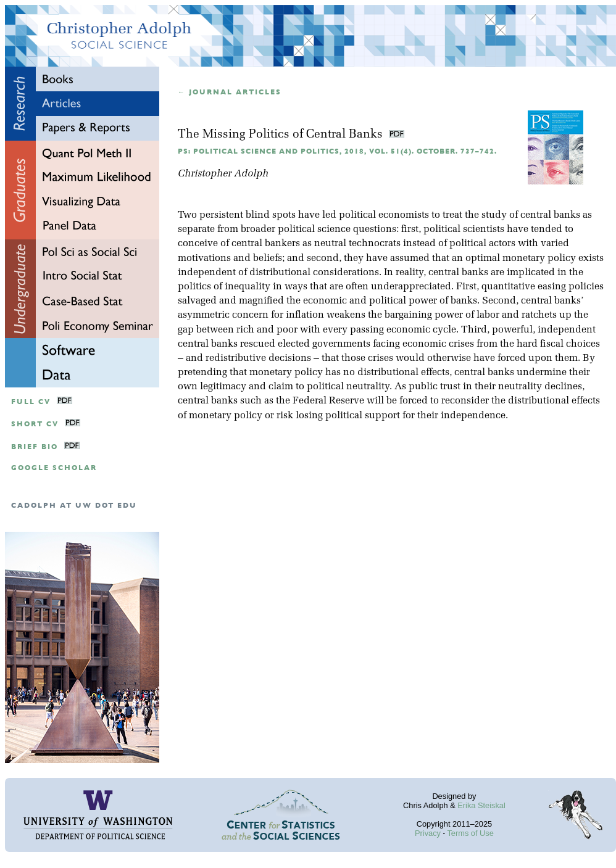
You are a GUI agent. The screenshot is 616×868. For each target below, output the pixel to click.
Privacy (428, 833)
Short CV (35, 424)
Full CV (31, 402)
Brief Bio (35, 447)
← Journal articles (230, 92)
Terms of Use (470, 833)
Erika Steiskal (481, 805)
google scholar (54, 468)
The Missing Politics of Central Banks (282, 135)
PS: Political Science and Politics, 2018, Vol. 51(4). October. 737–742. (337, 151)
